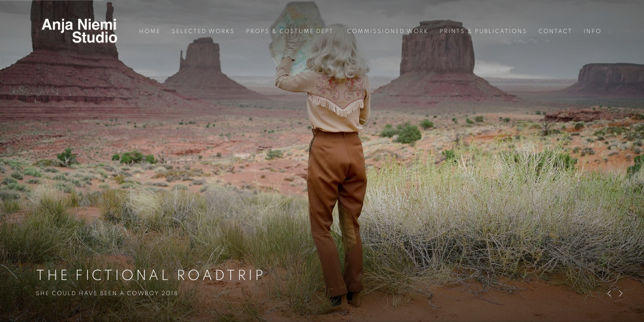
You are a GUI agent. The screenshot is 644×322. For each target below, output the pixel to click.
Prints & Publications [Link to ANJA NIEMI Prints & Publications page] (483, 32)
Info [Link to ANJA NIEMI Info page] (593, 32)
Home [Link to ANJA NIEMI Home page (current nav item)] (150, 32)
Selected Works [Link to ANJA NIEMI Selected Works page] (203, 32)
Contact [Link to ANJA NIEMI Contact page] (555, 32)
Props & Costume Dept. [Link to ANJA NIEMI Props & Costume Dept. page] (291, 32)
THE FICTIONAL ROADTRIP (322, 161)
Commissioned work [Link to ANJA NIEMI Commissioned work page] (388, 32)
